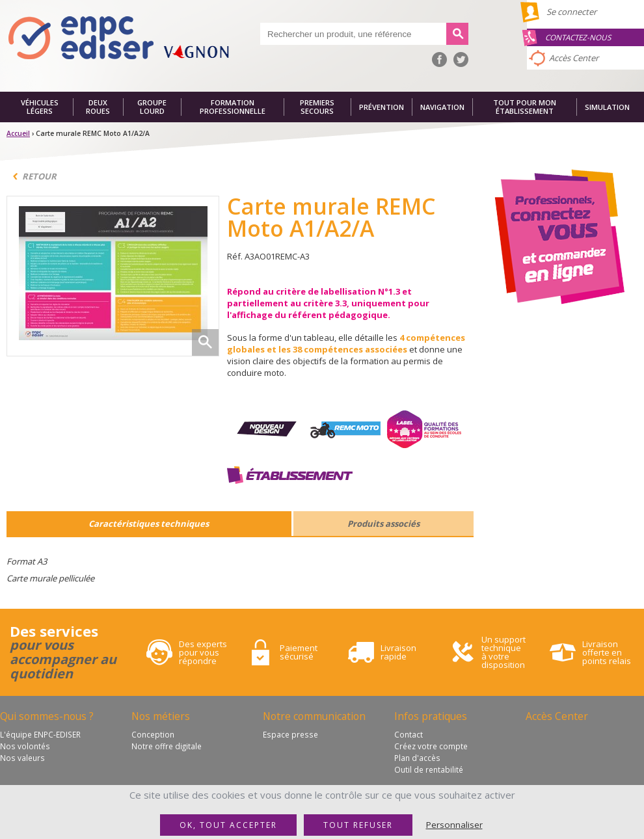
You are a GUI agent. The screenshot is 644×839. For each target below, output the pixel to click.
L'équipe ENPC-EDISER (40, 734)
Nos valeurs (22, 758)
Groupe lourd (152, 107)
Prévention (382, 107)
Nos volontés (25, 746)
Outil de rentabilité (429, 769)
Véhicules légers (40, 107)
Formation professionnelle (233, 107)
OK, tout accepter (228, 825)
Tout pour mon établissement (525, 107)
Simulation (607, 107)
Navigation (442, 107)
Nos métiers (161, 716)
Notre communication (314, 716)
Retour (39, 176)
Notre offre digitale (167, 746)
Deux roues (98, 107)
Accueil (18, 133)
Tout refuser (358, 825)
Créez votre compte (431, 746)
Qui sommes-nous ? (47, 716)
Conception (153, 734)
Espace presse (290, 734)
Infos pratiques (431, 716)
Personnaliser (454, 825)
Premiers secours (317, 107)
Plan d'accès (417, 758)
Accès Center (574, 58)
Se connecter (571, 12)
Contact (409, 734)
